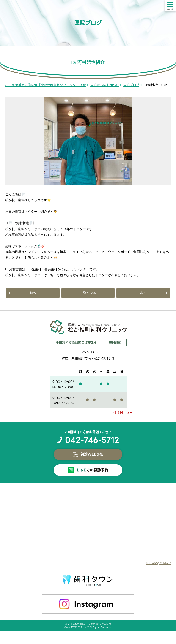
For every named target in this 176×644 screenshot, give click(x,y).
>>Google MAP (158, 563)
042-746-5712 (92, 440)
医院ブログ (131, 85)
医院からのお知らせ (105, 85)
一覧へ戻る (88, 293)
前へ (33, 293)
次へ (143, 293)
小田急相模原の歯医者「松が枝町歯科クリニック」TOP (46, 85)
